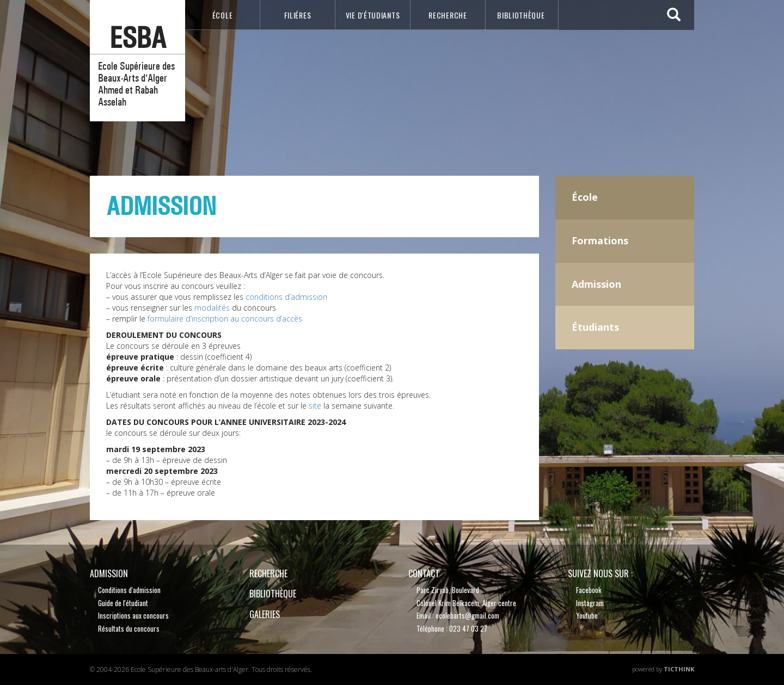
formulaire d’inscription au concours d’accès (225, 319)
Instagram (590, 603)
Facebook (589, 590)
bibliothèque (521, 15)
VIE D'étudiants (373, 15)
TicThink (679, 669)
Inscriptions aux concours (133, 615)
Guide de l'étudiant (123, 603)
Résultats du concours (129, 628)
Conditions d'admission (129, 590)
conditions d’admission (286, 297)
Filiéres (298, 15)
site (315, 406)
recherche (448, 15)
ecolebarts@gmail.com (467, 615)
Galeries (265, 614)
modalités (212, 308)
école (223, 15)
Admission (109, 573)
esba (138, 38)
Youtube (587, 615)
